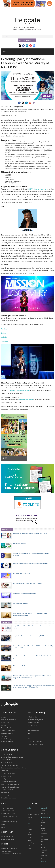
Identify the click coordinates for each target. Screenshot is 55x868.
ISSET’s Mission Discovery (37, 189)
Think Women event (26, 400)
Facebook (4, 329)
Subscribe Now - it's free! (27, 40)
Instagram (5, 341)
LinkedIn (4, 337)
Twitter (3, 333)
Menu (5, 52)
